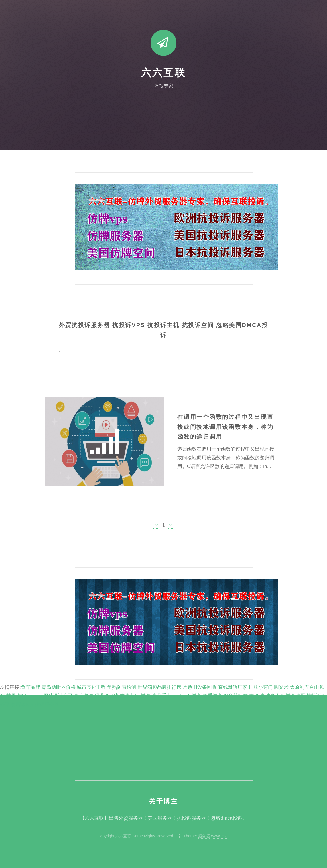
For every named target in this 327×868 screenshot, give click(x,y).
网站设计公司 (58, 696)
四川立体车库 (125, 696)
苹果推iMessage (24, 696)
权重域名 (212, 696)
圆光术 (281, 687)
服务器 (204, 836)
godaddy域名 (187, 696)
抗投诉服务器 (44, 704)
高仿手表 (162, 696)
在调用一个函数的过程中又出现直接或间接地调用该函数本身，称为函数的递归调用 (225, 427)
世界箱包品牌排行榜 (160, 687)
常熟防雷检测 (122, 687)
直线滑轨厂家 (233, 687)
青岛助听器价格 (59, 687)
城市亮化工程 (91, 687)
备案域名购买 (291, 696)
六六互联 (163, 73)
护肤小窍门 (261, 687)
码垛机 (102, 696)
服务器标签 (236, 696)
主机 (254, 696)
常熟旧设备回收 (200, 687)
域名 (146, 696)
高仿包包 (84, 696)
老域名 (268, 696)
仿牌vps (20, 704)
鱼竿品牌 (31, 687)
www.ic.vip (220, 836)
